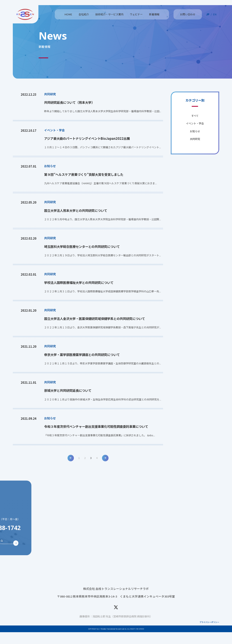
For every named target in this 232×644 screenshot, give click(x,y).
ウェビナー (136, 14)
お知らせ (195, 131)
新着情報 (154, 14)
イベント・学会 (195, 123)
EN (215, 14)
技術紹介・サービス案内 (109, 14)
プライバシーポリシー (209, 634)
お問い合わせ (188, 14)
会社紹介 (84, 14)
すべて (195, 116)
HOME (68, 14)
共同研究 (195, 139)
